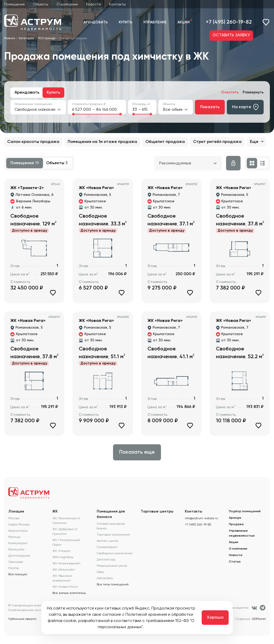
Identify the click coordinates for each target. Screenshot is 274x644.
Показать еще (137, 452)
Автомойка (105, 578)
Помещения (14, 4)
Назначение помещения (33, 104)
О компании (67, 4)
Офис (100, 572)
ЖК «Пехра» (62, 551)
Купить (126, 22)
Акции (184, 22)
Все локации (18, 574)
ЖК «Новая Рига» (65, 587)
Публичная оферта (22, 619)
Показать (210, 107)
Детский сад (106, 559)
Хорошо (215, 618)
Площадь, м (141, 104)
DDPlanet (259, 619)
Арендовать (96, 22)
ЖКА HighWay (63, 557)
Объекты (41, 4)
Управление (155, 22)
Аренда (235, 518)
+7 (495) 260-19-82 (229, 22)
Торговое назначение (113, 535)
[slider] (73, 114)
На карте (245, 107)
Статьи (235, 562)
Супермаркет (107, 547)
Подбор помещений (245, 511)
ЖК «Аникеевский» (66, 563)
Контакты (117, 4)
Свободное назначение (115, 553)
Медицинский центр (112, 566)
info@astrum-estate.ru (201, 518)
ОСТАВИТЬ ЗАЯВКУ (231, 35)
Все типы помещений (113, 584)
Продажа (236, 524)
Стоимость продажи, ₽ (89, 104)
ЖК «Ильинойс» (64, 570)
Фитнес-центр (107, 541)
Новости (93, 4)
